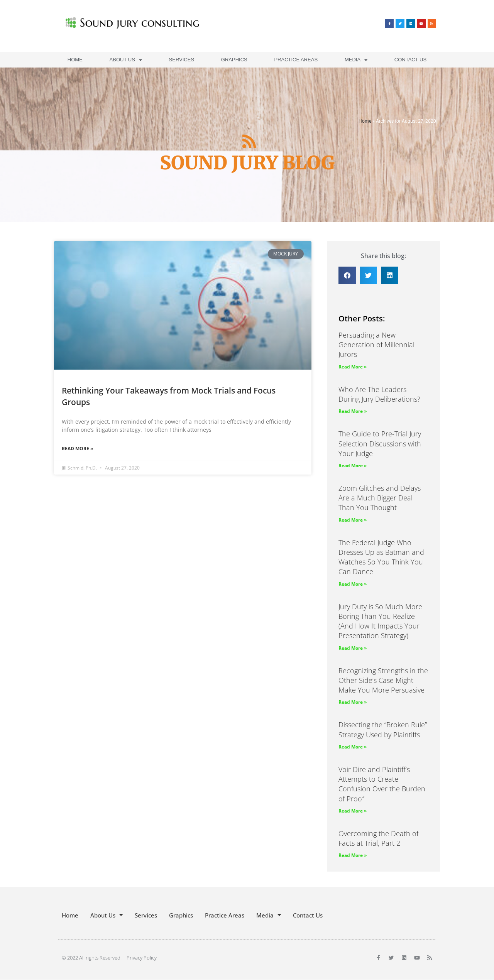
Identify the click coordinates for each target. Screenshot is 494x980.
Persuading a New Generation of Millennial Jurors (376, 345)
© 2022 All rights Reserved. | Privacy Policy (109, 958)
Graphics (234, 60)
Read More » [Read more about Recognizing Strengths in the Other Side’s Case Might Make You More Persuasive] (353, 702)
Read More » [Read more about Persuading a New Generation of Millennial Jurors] (353, 367)
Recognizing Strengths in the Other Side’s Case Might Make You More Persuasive (383, 680)
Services (182, 60)
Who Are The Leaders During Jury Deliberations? (379, 394)
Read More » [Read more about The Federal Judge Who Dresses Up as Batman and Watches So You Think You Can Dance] (353, 584)
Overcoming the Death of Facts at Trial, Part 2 (378, 838)
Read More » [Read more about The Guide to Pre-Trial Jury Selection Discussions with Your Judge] (353, 465)
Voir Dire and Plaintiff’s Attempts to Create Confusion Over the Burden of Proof (382, 784)
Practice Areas (296, 60)
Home (75, 60)
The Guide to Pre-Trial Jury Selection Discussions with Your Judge (380, 443)
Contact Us (410, 60)
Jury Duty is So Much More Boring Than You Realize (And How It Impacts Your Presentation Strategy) (380, 621)
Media (356, 60)
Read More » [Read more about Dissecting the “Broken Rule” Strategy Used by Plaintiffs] (353, 747)
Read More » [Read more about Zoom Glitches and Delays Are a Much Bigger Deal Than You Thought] (353, 520)
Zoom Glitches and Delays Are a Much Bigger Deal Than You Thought (380, 498)
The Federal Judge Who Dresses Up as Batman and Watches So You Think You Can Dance (381, 557)
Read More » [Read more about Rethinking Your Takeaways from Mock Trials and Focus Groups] (77, 449)
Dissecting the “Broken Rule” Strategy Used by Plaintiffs (383, 729)
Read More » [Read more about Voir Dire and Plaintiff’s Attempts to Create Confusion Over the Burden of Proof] (353, 811)
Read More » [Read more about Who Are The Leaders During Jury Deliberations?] (353, 411)
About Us (126, 60)
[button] (347, 275)
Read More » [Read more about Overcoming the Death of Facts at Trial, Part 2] (353, 855)
